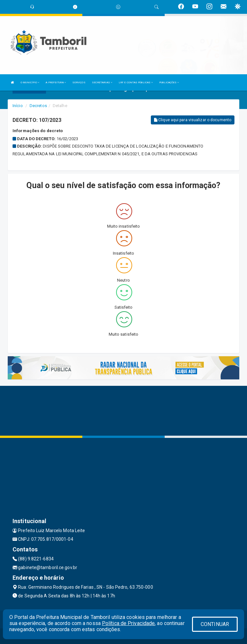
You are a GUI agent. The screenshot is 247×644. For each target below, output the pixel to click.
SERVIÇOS (79, 82)
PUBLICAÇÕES (169, 82)
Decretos (38, 106)
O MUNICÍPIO (30, 82)
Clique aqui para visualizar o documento (193, 120)
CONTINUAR (215, 624)
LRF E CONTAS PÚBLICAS (136, 82)
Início (18, 106)
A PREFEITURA (56, 82)
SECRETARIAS (102, 82)
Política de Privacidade (128, 623)
